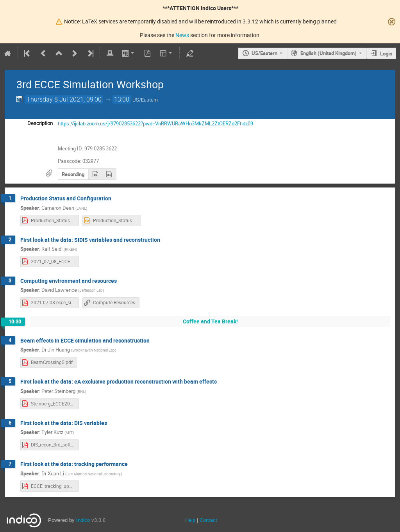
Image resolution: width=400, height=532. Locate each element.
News (182, 35)
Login (386, 54)
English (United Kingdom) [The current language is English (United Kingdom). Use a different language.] (329, 53)
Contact (208, 520)
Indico (83, 520)
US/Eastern (264, 53)
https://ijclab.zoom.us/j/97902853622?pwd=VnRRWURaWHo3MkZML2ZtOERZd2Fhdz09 (155, 123)
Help (190, 520)
